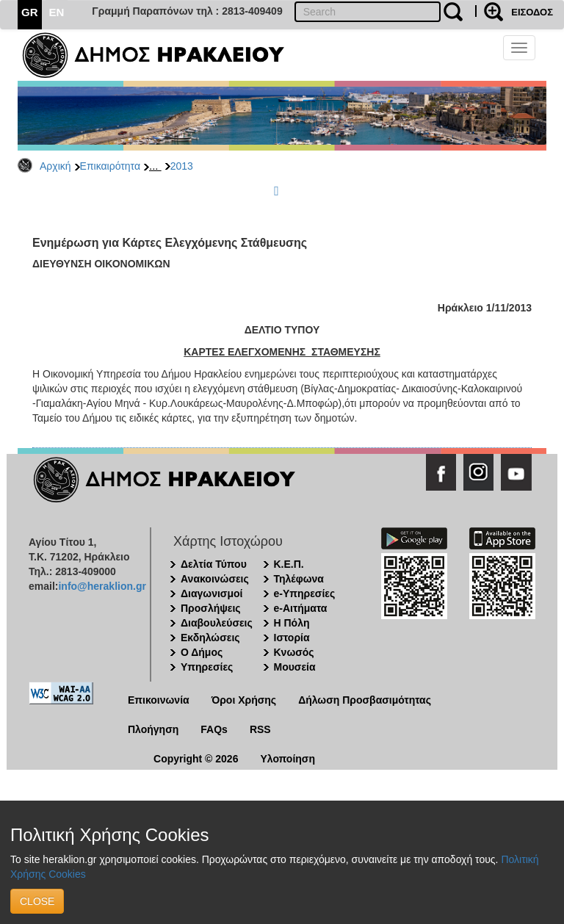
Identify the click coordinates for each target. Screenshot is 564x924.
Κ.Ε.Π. (289, 564)
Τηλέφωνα (299, 579)
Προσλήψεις (211, 608)
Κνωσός (294, 652)
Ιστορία (292, 638)
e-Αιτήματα (301, 608)
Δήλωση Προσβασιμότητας (365, 700)
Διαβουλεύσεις (217, 623)
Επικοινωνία (159, 700)
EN (57, 12)
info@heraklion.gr (102, 586)
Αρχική (55, 166)
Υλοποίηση (288, 759)
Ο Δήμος (202, 652)
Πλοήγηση (153, 729)
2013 (182, 166)
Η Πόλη (292, 623)
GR (30, 12)
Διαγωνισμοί (211, 593)
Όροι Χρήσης (244, 700)
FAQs (214, 729)
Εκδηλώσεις (210, 638)
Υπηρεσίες (207, 667)
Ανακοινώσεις (215, 579)
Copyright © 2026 (196, 759)
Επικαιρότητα (110, 166)
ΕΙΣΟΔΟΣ (532, 12)
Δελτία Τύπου (214, 564)
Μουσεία (295, 667)
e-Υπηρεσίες (305, 593)
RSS (260, 729)
